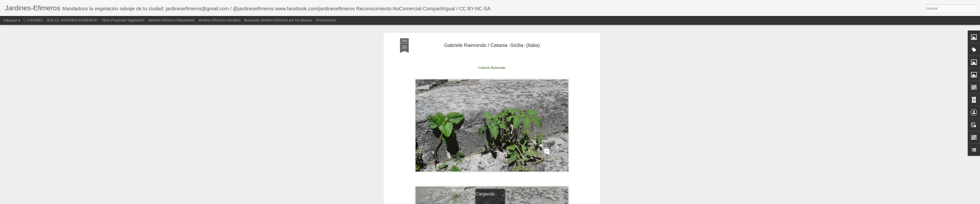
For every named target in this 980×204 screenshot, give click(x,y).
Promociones (326, 20)
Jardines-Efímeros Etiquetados (171, 20)
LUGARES (35, 20)
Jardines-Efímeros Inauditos (219, 20)
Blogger (547, 201)
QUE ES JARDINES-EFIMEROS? (72, 20)
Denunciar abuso (563, 201)
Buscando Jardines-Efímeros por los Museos (279, 20)
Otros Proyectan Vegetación (123, 20)
